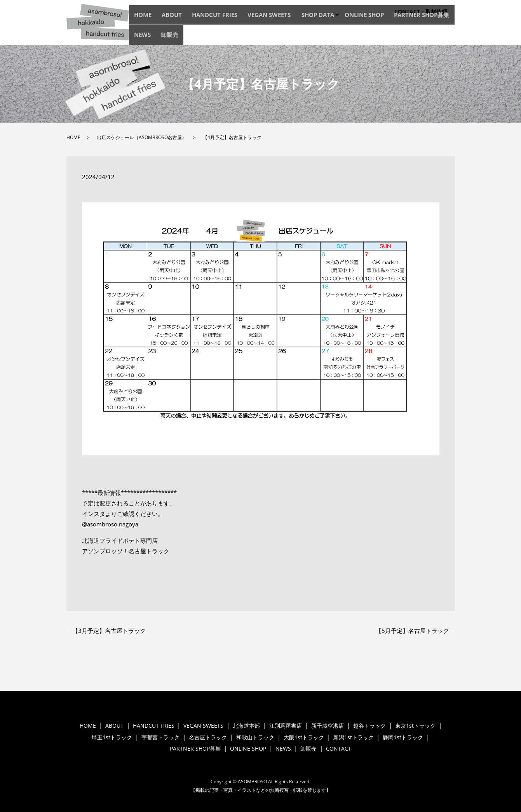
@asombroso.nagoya (110, 524)
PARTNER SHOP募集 (388, 37)
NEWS (425, 37)
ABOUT (185, 37)
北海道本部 (246, 726)
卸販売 (445, 37)
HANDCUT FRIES (219, 37)
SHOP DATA (303, 37)
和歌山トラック (255, 737)
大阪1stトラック (304, 737)
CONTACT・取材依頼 (421, 11)
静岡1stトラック (403, 737)
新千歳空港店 (328, 726)
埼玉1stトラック (112, 737)
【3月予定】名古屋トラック (109, 631)
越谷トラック (369, 726)
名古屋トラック (208, 737)
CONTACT (339, 748)
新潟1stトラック (354, 737)
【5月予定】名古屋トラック (412, 631)
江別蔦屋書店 (286, 726)
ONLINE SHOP (342, 37)
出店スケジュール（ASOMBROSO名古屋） (142, 137)
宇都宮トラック (160, 737)
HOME (164, 37)
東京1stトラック (415, 726)
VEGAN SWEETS (263, 37)
